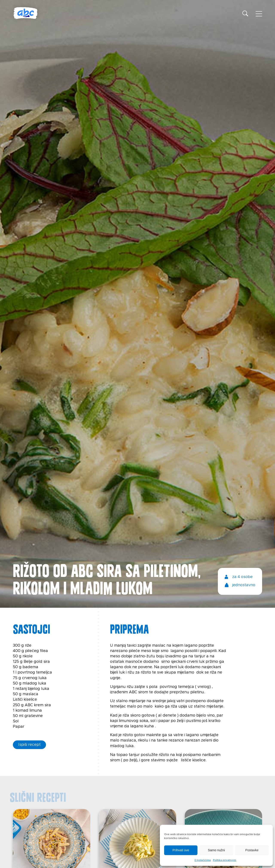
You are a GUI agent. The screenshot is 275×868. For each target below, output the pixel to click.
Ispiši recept (29, 745)
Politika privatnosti (225, 860)
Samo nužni (216, 850)
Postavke (252, 850)
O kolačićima (203, 860)
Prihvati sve (181, 850)
